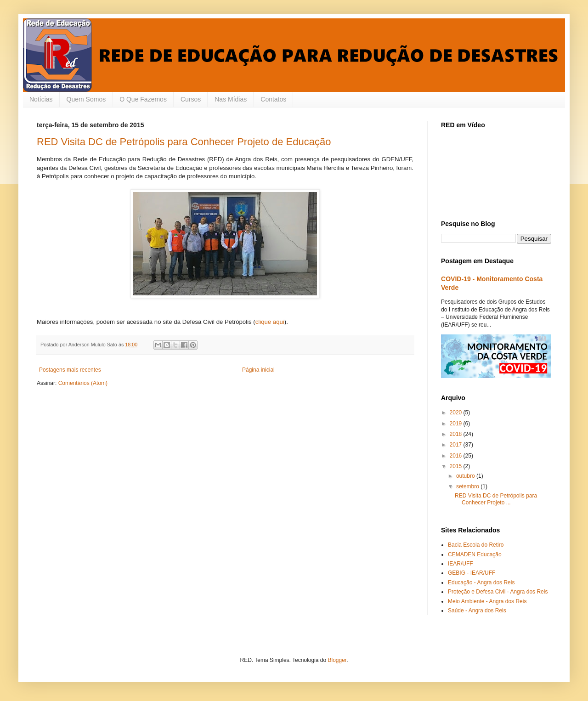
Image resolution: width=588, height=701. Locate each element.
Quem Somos (86, 99)
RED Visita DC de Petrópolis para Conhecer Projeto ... (496, 499)
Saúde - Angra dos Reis (477, 611)
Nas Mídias (231, 99)
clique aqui (270, 322)
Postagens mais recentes (70, 370)
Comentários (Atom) (83, 383)
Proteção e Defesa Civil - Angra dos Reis (498, 592)
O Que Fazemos (143, 99)
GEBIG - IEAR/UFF (472, 573)
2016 (457, 456)
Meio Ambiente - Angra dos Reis (487, 601)
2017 (457, 445)
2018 (457, 434)
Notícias (41, 99)
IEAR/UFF (461, 564)
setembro (468, 486)
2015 (457, 466)
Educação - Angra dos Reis (481, 582)
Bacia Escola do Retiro (476, 545)
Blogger (337, 660)
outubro (466, 476)
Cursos (191, 99)
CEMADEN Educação (475, 554)
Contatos (273, 99)
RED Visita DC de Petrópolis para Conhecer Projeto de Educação (184, 142)
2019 (457, 424)
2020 (457, 413)
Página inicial (258, 370)
